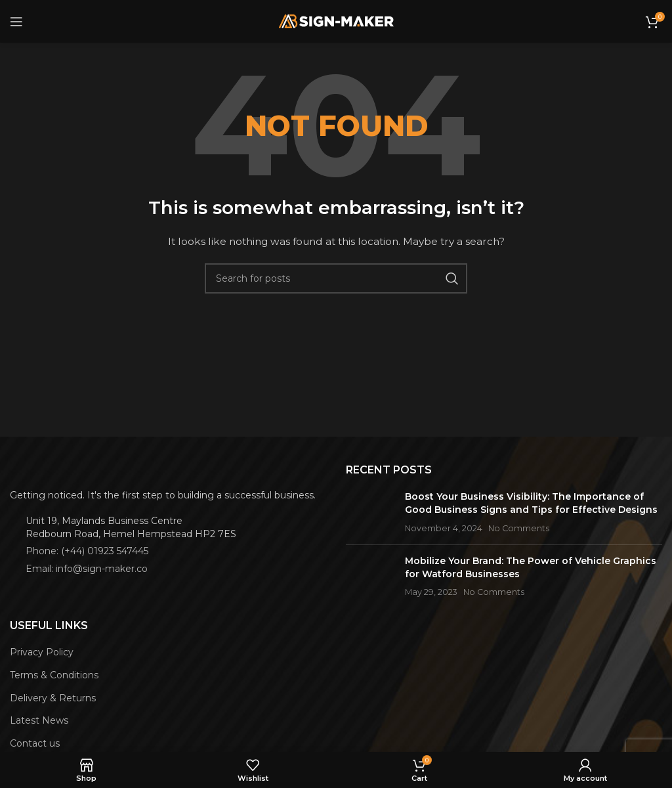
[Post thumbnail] (370, 513)
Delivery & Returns (53, 698)
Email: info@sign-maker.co (87, 569)
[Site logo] (336, 20)
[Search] (336, 278)
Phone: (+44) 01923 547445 (87, 551)
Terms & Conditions (54, 675)
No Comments (519, 528)
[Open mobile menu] (16, 22)
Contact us (35, 743)
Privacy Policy (42, 652)
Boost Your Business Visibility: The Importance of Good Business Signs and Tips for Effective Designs (531, 503)
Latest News (39, 720)
